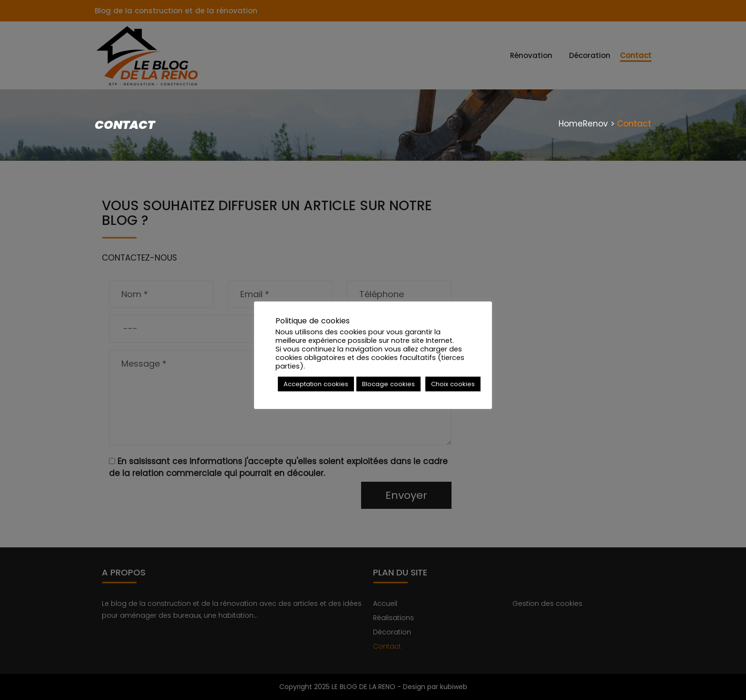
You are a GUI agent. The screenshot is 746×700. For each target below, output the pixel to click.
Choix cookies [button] (453, 384)
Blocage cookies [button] (388, 384)
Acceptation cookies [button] (316, 384)
